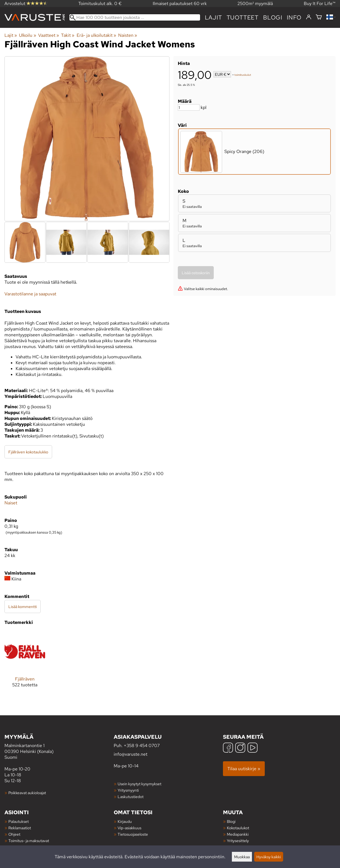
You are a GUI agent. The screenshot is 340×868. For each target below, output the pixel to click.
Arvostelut (26, 3)
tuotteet (243, 17)
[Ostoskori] (319, 17)
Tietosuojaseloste (133, 834)
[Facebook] (228, 748)
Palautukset (19, 821)
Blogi (231, 821)
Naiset (11, 503)
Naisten (128, 35)
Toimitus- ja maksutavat (29, 841)
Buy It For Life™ (320, 3)
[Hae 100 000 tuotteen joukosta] (135, 17)
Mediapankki (238, 834)
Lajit (213, 17)
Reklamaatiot (20, 828)
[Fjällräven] (25, 664)
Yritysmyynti (128, 790)
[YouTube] (252, 748)
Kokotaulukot (238, 828)
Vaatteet (49, 35)
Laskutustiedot (131, 797)
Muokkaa (242, 857)
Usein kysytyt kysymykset (139, 784)
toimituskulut (243, 75)
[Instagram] (240, 748)
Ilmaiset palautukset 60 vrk (180, 3)
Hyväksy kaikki (269, 857)
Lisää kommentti (23, 606)
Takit (68, 35)
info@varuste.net (131, 754)
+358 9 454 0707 (142, 746)
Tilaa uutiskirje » (244, 769)
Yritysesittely (238, 841)
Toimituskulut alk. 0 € (100, 3)
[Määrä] (189, 107)
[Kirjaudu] (309, 17)
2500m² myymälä (255, 3)
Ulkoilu (27, 35)
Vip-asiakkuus (129, 828)
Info (294, 17)
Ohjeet (14, 834)
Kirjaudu (125, 821)
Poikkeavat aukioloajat (27, 793)
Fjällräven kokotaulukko (28, 452)
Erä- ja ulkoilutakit (96, 35)
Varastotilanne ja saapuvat (30, 294)
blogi (273, 17)
